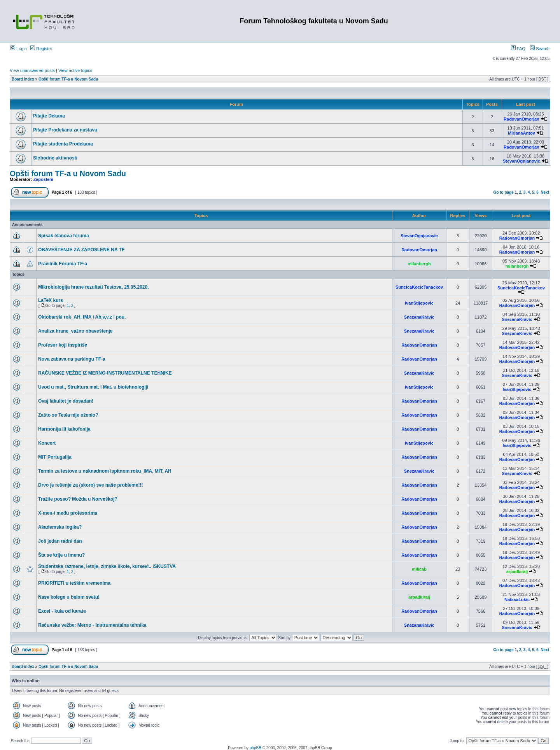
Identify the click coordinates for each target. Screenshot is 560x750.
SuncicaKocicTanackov (419, 287)
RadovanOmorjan (521, 119)
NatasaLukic (517, 599)
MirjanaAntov (521, 133)
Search (540, 49)
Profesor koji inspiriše (63, 345)
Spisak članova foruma (64, 236)
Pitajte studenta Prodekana (63, 144)
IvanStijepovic (419, 303)
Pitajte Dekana (49, 116)
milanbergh (419, 264)
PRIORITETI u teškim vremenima (74, 583)
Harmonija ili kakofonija (64, 429)
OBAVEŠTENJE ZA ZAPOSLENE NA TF (81, 250)
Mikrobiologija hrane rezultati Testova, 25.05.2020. (94, 287)
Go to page (504, 192)
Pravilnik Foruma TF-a (63, 264)
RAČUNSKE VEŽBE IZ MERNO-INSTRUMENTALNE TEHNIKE (105, 373)
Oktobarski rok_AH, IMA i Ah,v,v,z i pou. (82, 317)
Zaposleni (43, 179)
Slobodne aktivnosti (55, 158)
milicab (419, 569)
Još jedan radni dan (60, 541)
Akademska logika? (60, 527)
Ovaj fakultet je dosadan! (66, 401)
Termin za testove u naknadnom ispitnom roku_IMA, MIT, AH (105, 471)
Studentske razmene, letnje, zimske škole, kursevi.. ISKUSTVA (107, 566)
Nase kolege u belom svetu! (69, 597)
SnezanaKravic (419, 317)
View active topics (75, 70)
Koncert (47, 443)
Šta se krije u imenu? (61, 555)
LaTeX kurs (51, 300)
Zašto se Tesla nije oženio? (68, 415)
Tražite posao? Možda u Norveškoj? (78, 499)
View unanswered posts (32, 70)
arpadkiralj (517, 571)
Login (19, 49)
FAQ (518, 49)
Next (545, 192)
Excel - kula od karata (62, 611)
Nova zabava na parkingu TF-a (72, 359)
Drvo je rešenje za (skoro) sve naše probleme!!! (90, 485)
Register (41, 49)
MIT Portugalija (55, 457)
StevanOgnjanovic (521, 161)
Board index (23, 79)
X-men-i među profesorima (68, 513)
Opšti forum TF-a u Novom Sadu (68, 79)
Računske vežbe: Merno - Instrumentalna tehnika (92, 625)
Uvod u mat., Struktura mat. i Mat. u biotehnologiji (93, 387)
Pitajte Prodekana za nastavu (65, 130)
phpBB (255, 748)
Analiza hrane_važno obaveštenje (75, 331)
